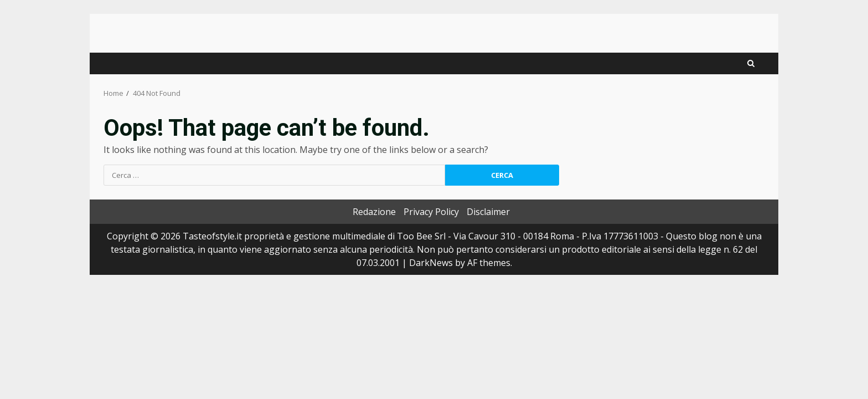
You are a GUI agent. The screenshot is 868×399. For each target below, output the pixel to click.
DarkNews (431, 263)
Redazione (374, 212)
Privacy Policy (431, 212)
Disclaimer (488, 212)
